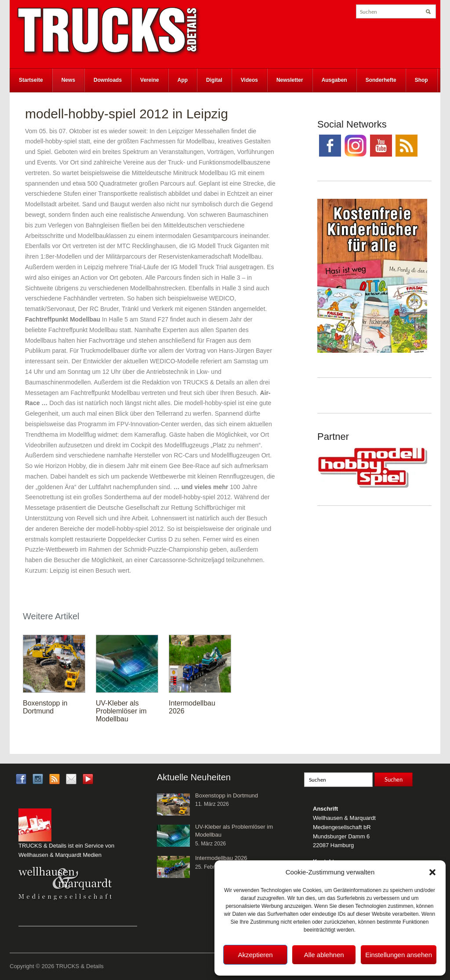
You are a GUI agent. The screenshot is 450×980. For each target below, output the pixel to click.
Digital (214, 80)
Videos (249, 80)
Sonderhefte (381, 80)
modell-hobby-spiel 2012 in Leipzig (127, 114)
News (68, 80)
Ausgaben (334, 80)
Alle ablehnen (324, 955)
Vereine (150, 80)
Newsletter (290, 80)
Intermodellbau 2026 (221, 858)
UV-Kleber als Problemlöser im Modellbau (121, 711)
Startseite (31, 80)
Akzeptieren (255, 955)
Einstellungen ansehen (399, 955)
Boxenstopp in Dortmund (45, 707)
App (183, 80)
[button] (432, 872)
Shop (421, 80)
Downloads (108, 80)
